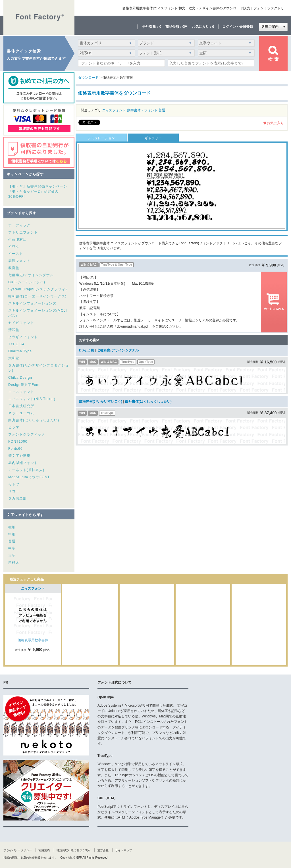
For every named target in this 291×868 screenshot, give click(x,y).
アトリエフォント (23, 232)
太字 (12, 555)
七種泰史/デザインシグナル (31, 275)
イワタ (14, 247)
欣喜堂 (14, 268)
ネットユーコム (21, 413)
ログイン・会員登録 (238, 27)
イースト (16, 254)
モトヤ (14, 484)
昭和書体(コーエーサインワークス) (37, 296)
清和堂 (14, 330)
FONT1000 (18, 442)
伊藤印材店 (17, 240)
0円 (185, 27)
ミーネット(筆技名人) (26, 470)
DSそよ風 (87, 350)
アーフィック (19, 225)
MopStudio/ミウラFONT (29, 477)
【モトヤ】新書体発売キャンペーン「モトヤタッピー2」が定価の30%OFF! (38, 191)
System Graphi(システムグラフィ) (38, 289)
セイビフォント (21, 323)
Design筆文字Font (24, 385)
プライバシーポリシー (18, 850)
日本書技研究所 (21, 406)
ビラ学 (14, 427)
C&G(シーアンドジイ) (27, 282)
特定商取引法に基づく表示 (74, 850)
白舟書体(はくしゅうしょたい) (34, 420)
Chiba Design (20, 378)
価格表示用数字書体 (33, 640)
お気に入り (275, 123)
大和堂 (14, 358)
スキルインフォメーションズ (32, 303)
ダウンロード (88, 78)
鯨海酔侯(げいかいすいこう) (101, 401)
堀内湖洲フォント (23, 463)
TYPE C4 (16, 344)
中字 (12, 548)
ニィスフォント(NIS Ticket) (32, 399)
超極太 (14, 563)
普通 (12, 541)
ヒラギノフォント (23, 337)
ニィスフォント (21, 392)
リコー (14, 491)
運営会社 (103, 850)
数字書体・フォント (142, 110)
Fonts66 (15, 449)
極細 (12, 527)
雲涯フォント (19, 261)
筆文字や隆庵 (19, 456)
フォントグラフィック (27, 434)
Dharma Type (20, 351)
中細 (12, 534)
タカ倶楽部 (17, 498)
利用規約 (44, 850)
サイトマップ (124, 850)
